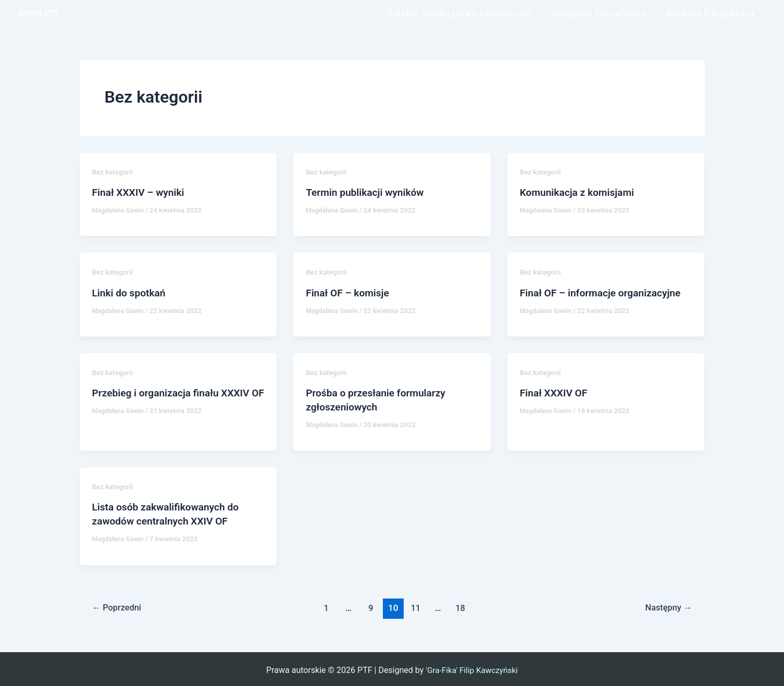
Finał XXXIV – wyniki (140, 192)
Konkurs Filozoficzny (712, 13)
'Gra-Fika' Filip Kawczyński (472, 668)
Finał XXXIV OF (555, 392)
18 (462, 605)
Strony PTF (39, 13)
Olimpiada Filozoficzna (602, 13)
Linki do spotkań (131, 292)
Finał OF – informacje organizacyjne (604, 292)
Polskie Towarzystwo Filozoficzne (464, 13)
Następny (667, 605)
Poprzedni (118, 605)
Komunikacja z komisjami (580, 192)
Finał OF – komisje (349, 292)
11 (416, 605)
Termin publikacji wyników (368, 192)
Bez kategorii (114, 172)
